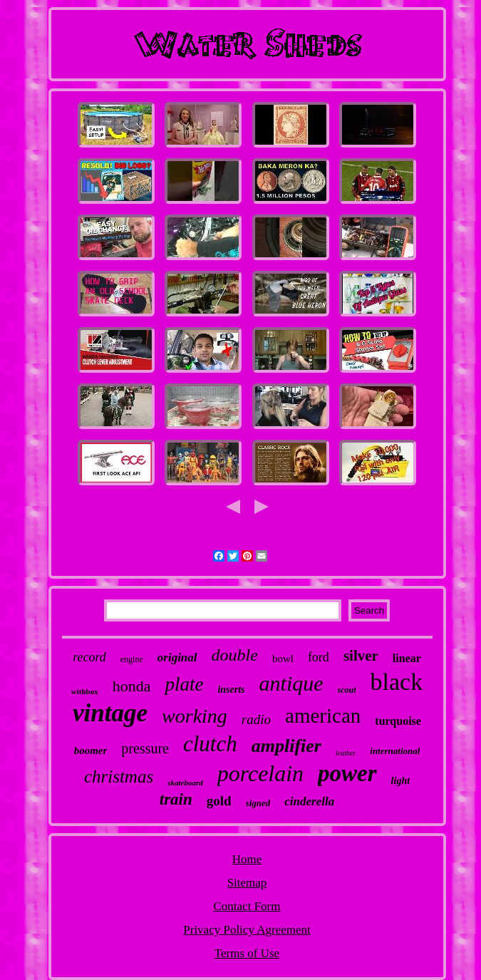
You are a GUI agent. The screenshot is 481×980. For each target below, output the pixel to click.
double (235, 655)
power (347, 773)
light (400, 781)
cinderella (309, 801)
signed (258, 803)
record (89, 657)
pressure (145, 748)
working (195, 716)
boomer (91, 751)
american (323, 716)
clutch (210, 744)
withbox (85, 691)
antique (291, 683)
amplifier (286, 746)
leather (346, 753)
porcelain (260, 773)
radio (256, 719)
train (176, 799)
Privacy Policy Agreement (247, 930)
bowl (283, 659)
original (177, 657)
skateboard (185, 783)
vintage (110, 713)
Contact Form (247, 906)
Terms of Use (247, 953)
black (397, 682)
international (395, 751)
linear (407, 658)
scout (347, 690)
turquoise (398, 721)
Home (247, 859)
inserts (231, 690)
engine (132, 659)
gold (219, 801)
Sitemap (247, 883)
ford (319, 657)
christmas (119, 777)
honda (132, 686)
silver (361, 656)
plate (184, 684)
